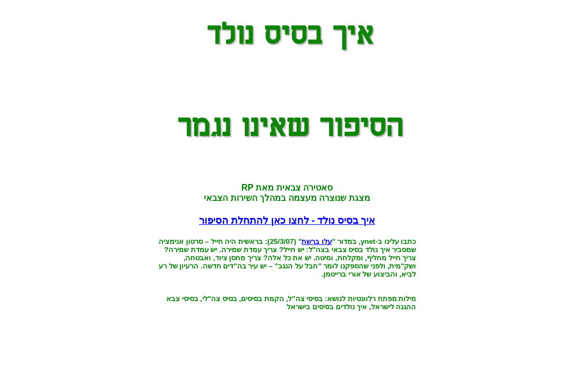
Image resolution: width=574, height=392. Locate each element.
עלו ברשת (317, 241)
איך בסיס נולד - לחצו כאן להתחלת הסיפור (287, 220)
